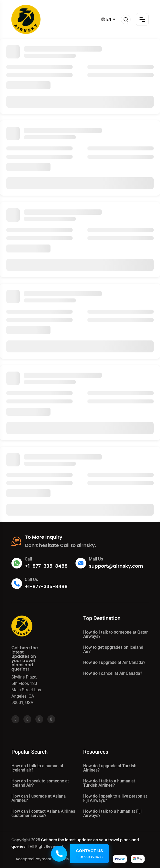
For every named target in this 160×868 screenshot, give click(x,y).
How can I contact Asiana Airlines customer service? (43, 813)
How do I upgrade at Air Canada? (114, 662)
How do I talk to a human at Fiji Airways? (112, 813)
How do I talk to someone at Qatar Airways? (115, 634)
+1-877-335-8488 (46, 566)
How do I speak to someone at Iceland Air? (40, 783)
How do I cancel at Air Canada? (113, 673)
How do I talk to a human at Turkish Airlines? (109, 783)
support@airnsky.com (116, 566)
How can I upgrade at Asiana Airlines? (39, 798)
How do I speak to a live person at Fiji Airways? (115, 798)
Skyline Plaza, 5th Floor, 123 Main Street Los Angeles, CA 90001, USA (26, 690)
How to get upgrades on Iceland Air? (113, 649)
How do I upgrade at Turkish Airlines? (110, 768)
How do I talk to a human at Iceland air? (37, 768)
